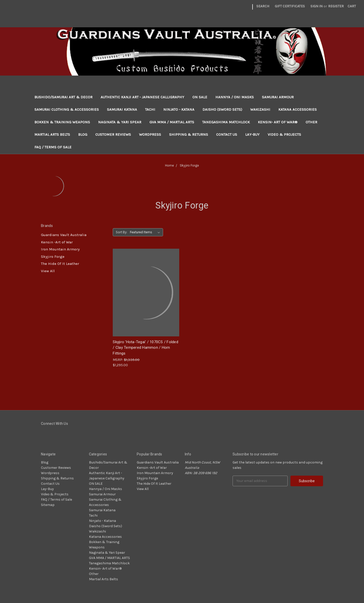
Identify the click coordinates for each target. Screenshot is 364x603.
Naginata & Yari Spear (120, 122)
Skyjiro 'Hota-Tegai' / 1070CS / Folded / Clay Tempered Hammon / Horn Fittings (145, 348)
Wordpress (150, 134)
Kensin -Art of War (57, 242)
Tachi (150, 109)
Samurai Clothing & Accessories (67, 109)
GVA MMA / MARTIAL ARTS (172, 122)
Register (336, 6)
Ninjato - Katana (179, 109)
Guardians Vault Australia (64, 235)
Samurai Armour (278, 97)
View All (48, 271)
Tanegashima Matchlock (226, 122)
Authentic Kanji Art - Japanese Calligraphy (142, 97)
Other (311, 122)
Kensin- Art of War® (278, 122)
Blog (83, 134)
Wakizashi (260, 109)
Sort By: (121, 232)
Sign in (316, 6)
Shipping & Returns (189, 134)
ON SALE (200, 97)
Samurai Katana (122, 109)
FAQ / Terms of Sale (53, 147)
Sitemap (48, 505)
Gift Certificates (290, 6)
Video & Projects (284, 134)
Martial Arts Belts (52, 134)
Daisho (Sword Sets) (222, 109)
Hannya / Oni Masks (235, 97)
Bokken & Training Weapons (62, 122)
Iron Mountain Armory (60, 249)
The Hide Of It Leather (60, 264)
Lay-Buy (252, 134)
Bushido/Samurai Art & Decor (63, 97)
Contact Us (227, 134)
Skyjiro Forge (53, 257)
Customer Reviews (113, 134)
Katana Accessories (298, 109)
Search (263, 6)
